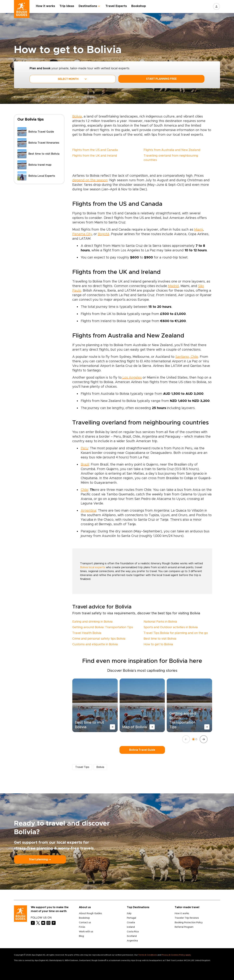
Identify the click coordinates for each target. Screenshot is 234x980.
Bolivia (68, 97)
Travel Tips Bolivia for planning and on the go (176, 633)
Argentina (88, 511)
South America (50, 97)
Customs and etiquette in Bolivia (95, 644)
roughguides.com (25, 97)
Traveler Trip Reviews (187, 918)
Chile (84, 490)
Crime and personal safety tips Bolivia (99, 639)
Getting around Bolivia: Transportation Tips (103, 627)
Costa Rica (133, 932)
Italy (129, 913)
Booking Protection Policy (189, 923)
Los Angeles (132, 378)
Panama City (82, 234)
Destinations (88, 6)
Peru (84, 448)
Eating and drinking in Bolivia (92, 622)
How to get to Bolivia (158, 644)
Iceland (131, 927)
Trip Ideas (67, 6)
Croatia (131, 923)
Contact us (85, 923)
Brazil (85, 465)
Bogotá (104, 234)
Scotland (132, 936)
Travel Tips (82, 767)
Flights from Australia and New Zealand (172, 150)
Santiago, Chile (187, 357)
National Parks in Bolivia (160, 622)
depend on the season (90, 180)
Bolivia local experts (93, 567)
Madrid (173, 286)
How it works (46, 6)
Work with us (86, 932)
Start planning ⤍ (40, 859)
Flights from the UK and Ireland (95, 156)
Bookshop (139, 6)
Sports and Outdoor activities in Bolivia (171, 627)
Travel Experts (116, 6)
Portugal (131, 918)
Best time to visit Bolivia (160, 639)
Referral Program (184, 927)
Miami (199, 230)
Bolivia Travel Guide (142, 750)
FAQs (82, 927)
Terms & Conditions (148, 955)
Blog (81, 936)
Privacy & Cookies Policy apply (176, 955)
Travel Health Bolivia (87, 633)
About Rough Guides (90, 913)
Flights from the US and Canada (95, 150)
